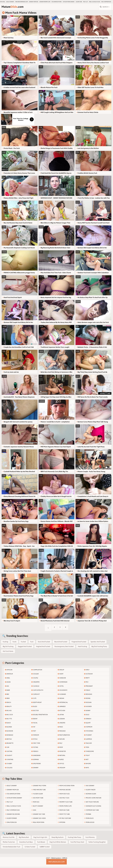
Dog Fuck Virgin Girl (40, 839)
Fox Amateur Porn (56, 2)
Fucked (23, 643)
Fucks (15, 643)
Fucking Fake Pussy (74, 839)
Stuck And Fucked (44, 643)
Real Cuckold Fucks (95, 2)
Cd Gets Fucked (30, 848)
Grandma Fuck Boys (26, 843)
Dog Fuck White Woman (58, 843)
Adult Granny (10, 2)
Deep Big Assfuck (57, 839)
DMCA (65, 859)
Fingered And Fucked (79, 643)
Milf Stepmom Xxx (106, 2)
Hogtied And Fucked (43, 648)
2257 (48, 859)
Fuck (32, 643)
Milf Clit (86, 2)
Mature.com (17, 7)
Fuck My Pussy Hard (77, 843)
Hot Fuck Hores (8, 652)
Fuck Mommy (90, 839)
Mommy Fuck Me (9, 839)
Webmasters (56, 859)
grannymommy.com (45, 2)
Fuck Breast (41, 843)
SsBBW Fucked (45, 848)
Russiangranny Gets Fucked (64, 648)
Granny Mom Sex (34, 2)
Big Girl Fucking (8, 648)
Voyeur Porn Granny (69, 2)
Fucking (5, 643)
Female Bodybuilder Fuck (11, 848)
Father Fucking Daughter (97, 843)
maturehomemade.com (22, 2)
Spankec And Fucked (98, 643)
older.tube (79, 2)
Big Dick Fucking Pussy (99, 648)
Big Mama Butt (24, 839)
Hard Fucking (82, 648)
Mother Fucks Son (9, 843)
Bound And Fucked (61, 643)
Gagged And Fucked (25, 648)
